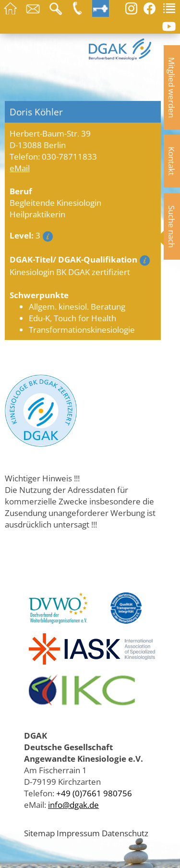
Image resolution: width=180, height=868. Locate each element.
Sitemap (39, 833)
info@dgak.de (73, 805)
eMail (20, 168)
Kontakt (172, 161)
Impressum (78, 833)
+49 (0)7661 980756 (94, 793)
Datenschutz (125, 833)
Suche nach (172, 226)
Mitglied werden (172, 88)
